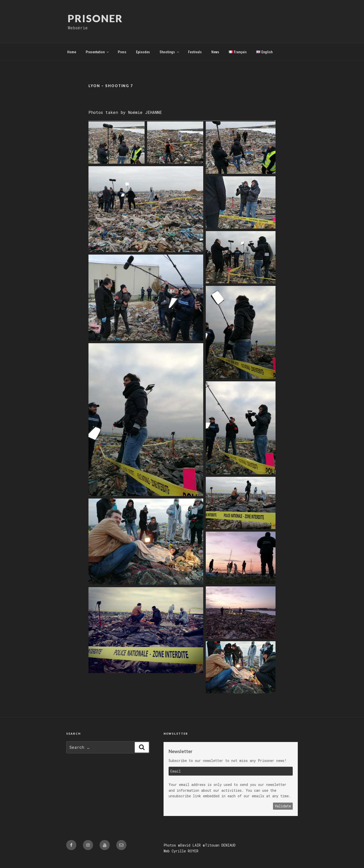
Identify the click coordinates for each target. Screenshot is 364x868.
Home (72, 52)
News (215, 52)
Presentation (98, 52)
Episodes (143, 52)
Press (122, 52)
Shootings (170, 52)
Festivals (195, 52)
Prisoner (95, 18)
